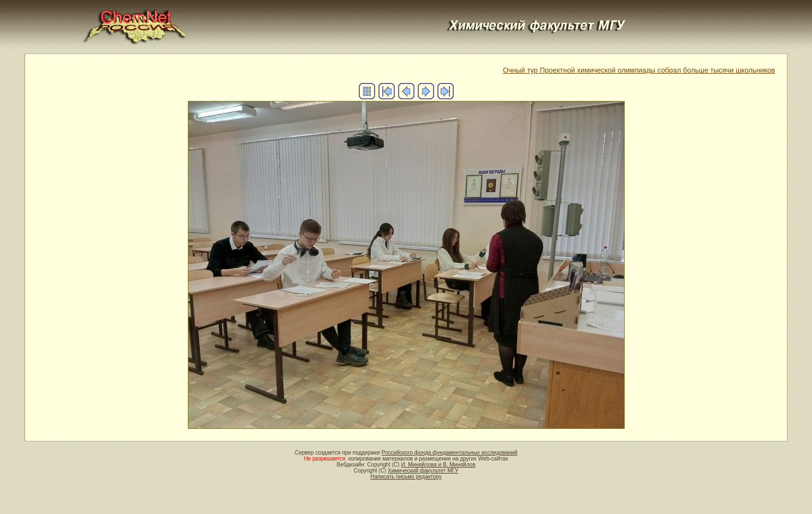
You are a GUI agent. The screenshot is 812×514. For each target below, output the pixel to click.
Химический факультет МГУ (423, 471)
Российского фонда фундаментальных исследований (449, 453)
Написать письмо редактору (406, 477)
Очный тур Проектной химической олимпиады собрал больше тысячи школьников (639, 70)
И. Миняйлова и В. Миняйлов (438, 465)
